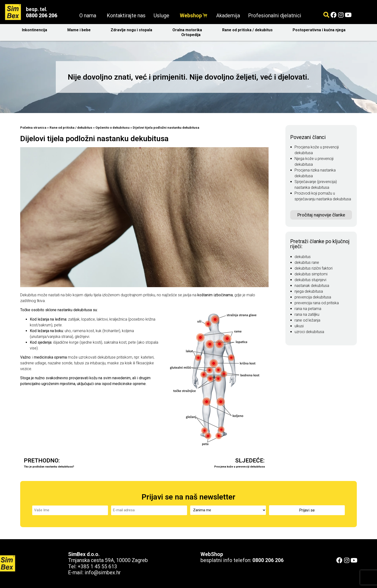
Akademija (228, 16)
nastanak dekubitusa (312, 286)
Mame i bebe (80, 30)
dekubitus (303, 257)
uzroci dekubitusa (309, 332)
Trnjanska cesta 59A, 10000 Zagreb (108, 560)
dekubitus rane (307, 262)
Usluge (163, 16)
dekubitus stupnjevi (310, 280)
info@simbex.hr (103, 572)
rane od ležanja (307, 320)
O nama (89, 16)
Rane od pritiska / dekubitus (249, 30)
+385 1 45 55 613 (97, 566)
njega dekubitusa (309, 291)
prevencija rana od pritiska (317, 303)
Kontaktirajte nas (126, 16)
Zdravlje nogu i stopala (133, 30)
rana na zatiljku (307, 314)
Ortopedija (192, 35)
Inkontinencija (36, 30)
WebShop (212, 554)
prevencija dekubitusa (313, 297)
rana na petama (308, 309)
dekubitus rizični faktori (314, 268)
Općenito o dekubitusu (113, 127)
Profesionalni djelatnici (275, 16)
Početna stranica (33, 127)
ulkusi (299, 326)
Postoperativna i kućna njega (320, 30)
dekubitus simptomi (311, 274)
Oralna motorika (188, 30)
